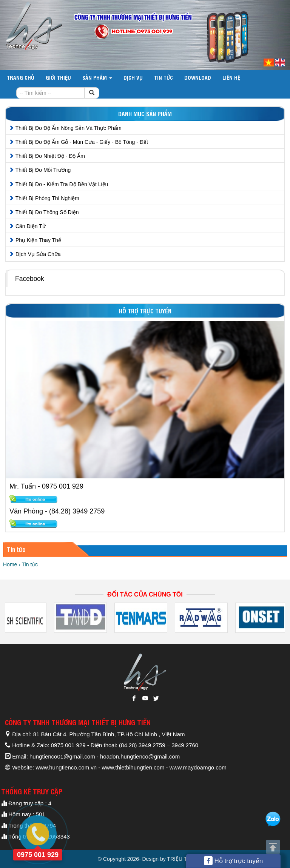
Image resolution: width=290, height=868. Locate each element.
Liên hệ (231, 77)
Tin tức (164, 77)
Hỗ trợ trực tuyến (234, 861)
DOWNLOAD (198, 77)
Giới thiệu (58, 77)
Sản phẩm (97, 77)
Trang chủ (21, 77)
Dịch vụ (133, 77)
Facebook (30, 279)
